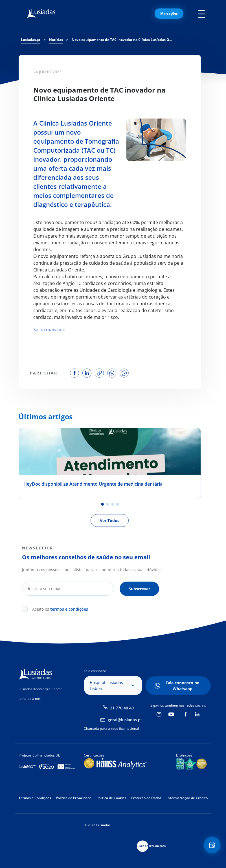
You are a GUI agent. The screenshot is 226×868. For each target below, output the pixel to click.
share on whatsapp (112, 373)
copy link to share (99, 373)
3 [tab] (113, 504)
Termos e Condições (35, 798)
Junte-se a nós (30, 698)
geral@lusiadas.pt (125, 719)
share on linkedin (87, 373)
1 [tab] (102, 504)
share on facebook (74, 373)
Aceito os (60, 609)
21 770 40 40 (122, 708)
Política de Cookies (111, 798)
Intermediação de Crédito (187, 798)
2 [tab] (107, 504)
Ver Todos (110, 520)
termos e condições (69, 609)
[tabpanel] (110, 463)
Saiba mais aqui (50, 330)
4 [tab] (118, 504)
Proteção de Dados (146, 798)
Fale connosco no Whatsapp (183, 685)
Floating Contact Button (212, 846)
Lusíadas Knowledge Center (40, 689)
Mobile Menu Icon (203, 14)
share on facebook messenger (124, 373)
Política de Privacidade (74, 798)
